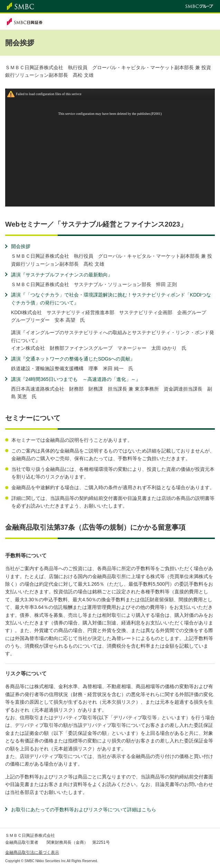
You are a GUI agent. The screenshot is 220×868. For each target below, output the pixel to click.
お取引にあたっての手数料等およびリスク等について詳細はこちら (84, 810)
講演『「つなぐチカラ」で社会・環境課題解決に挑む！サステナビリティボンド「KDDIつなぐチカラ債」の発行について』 (111, 299)
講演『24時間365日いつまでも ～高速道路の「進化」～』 (76, 379)
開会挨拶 (21, 246)
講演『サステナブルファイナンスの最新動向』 (62, 275)
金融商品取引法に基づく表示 (32, 852)
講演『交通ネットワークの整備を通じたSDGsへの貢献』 (73, 359)
